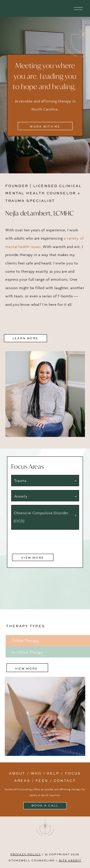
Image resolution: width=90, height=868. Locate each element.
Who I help (45, 773)
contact (65, 780)
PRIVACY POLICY (26, 854)
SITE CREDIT (70, 860)
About (17, 773)
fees (42, 780)
